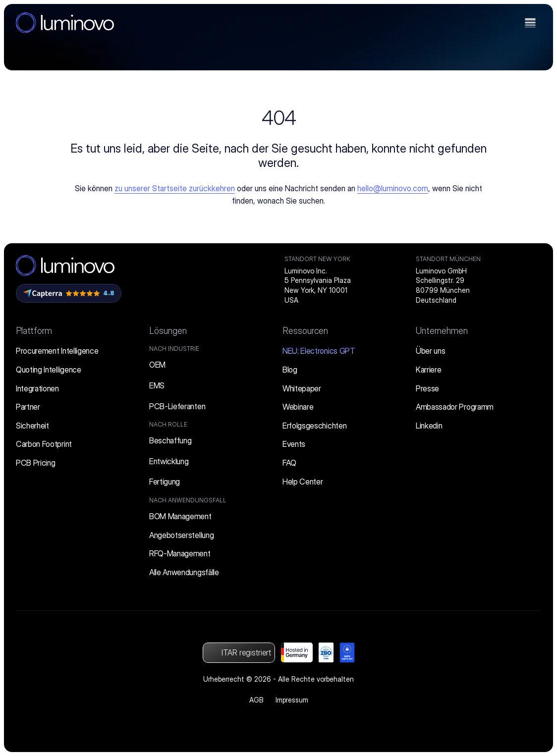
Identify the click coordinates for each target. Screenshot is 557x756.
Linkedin (429, 426)
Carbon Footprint (44, 444)
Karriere (428, 370)
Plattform (34, 331)
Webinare (298, 407)
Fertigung (165, 482)
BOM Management (180, 516)
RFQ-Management (180, 553)
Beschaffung (170, 440)
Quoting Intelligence (49, 370)
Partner (28, 407)
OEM (157, 365)
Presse (427, 388)
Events (294, 444)
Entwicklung (169, 461)
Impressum (292, 700)
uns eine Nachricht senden (300, 188)
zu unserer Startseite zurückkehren (175, 188)
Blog (290, 370)
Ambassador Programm (455, 407)
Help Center (303, 482)
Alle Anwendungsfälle (184, 572)
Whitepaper (302, 388)
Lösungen (168, 331)
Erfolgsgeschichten (314, 426)
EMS (157, 385)
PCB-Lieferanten (177, 406)
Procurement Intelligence (57, 351)
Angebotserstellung (181, 535)
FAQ (289, 463)
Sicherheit (32, 426)
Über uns (430, 351)
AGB (256, 700)
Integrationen (37, 388)
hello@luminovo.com (393, 188)
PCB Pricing (35, 463)
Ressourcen (305, 331)
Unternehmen (442, 331)
